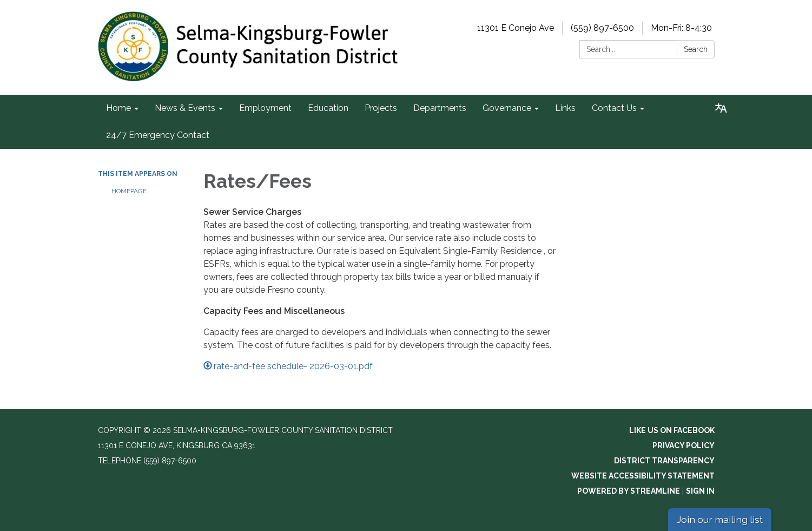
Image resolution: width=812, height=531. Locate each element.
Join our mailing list (720, 519)
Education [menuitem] (328, 108)
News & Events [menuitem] (185, 108)
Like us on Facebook (672, 430)
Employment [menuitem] (265, 108)
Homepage (129, 191)
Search (696, 49)
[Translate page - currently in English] (721, 108)
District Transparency (664, 461)
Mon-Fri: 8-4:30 (681, 28)
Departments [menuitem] (440, 108)
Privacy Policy (684, 445)
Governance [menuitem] (507, 108)
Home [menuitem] (118, 108)
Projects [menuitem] (381, 108)
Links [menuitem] (565, 108)
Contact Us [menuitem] (614, 108)
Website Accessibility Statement (643, 476)
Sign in (700, 491)
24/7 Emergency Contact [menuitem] (158, 135)
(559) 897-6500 (602, 28)
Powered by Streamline (629, 491)
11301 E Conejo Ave (516, 28)
